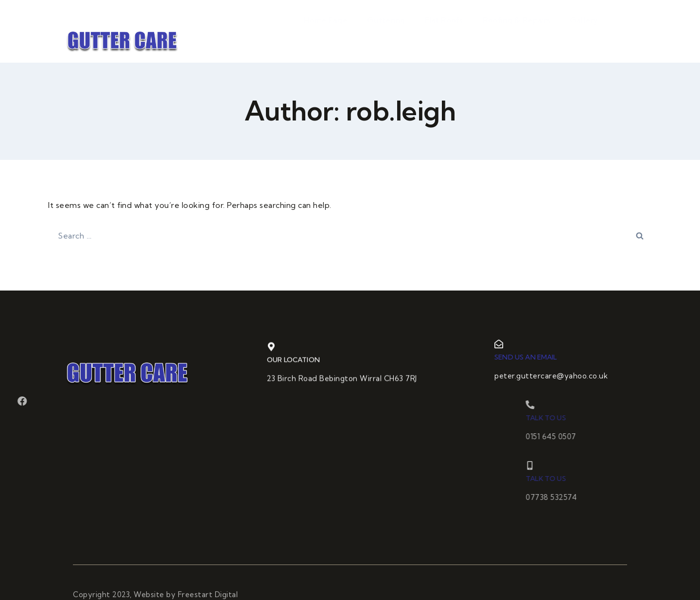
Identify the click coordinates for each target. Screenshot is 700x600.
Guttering (386, 39)
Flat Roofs (444, 39)
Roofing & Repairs (517, 39)
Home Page (326, 39)
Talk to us (577, 418)
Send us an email (535, 357)
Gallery (584, 39)
